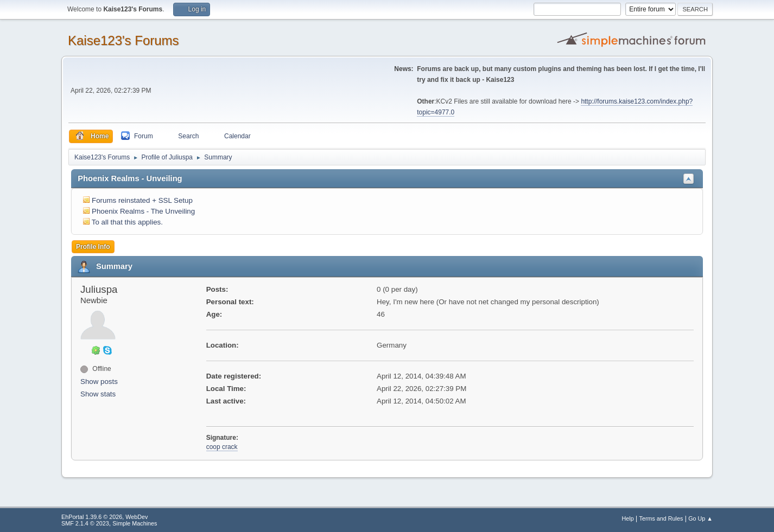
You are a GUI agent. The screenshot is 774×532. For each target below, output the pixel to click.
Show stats (98, 394)
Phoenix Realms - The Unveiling (143, 211)
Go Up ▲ (700, 518)
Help (628, 518)
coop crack (222, 447)
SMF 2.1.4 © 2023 (85, 523)
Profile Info (93, 247)
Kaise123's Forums (123, 40)
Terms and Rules (661, 518)
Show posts (99, 382)
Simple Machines (135, 523)
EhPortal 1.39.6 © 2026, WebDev (104, 517)
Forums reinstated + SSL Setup (142, 200)
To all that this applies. (127, 222)
